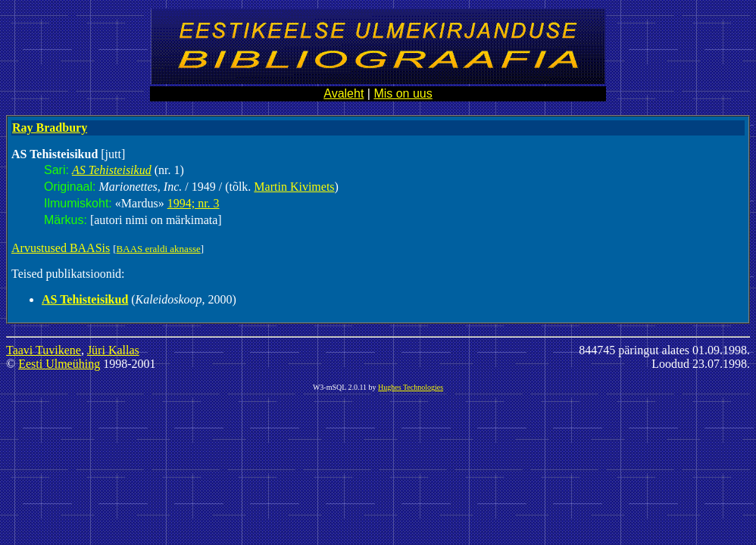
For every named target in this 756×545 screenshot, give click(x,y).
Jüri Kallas (113, 350)
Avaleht (344, 93)
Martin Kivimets (294, 187)
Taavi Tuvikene (44, 350)
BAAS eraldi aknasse (159, 249)
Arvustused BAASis (61, 248)
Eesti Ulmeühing (59, 364)
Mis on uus (403, 93)
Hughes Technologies (411, 387)
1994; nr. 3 (194, 203)
